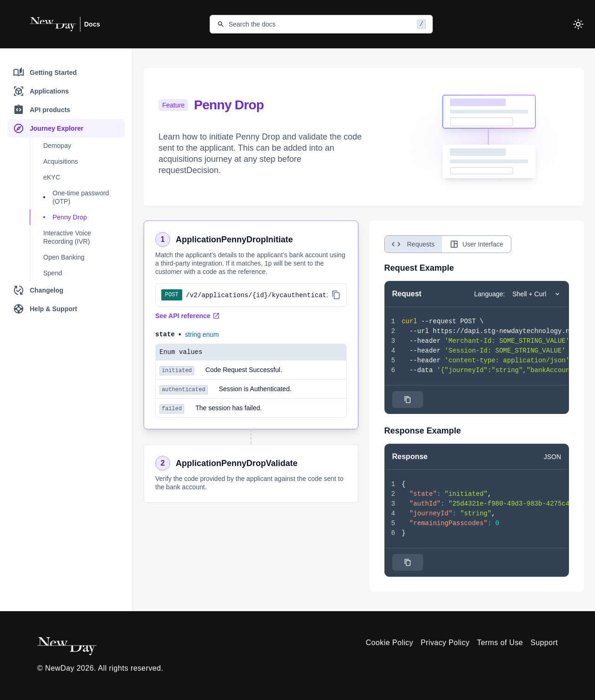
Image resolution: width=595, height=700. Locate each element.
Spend (53, 273)
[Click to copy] (408, 400)
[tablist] (448, 244)
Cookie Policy (390, 643)
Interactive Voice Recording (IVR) (67, 237)
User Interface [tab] (476, 244)
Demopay (57, 146)
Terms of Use (500, 643)
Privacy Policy (445, 643)
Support (544, 643)
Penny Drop (70, 217)
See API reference (188, 316)
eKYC (52, 177)
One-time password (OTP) (81, 197)
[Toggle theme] (578, 24)
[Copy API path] (336, 295)
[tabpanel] (477, 420)
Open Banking (64, 257)
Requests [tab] (412, 244)
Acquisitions (61, 161)
